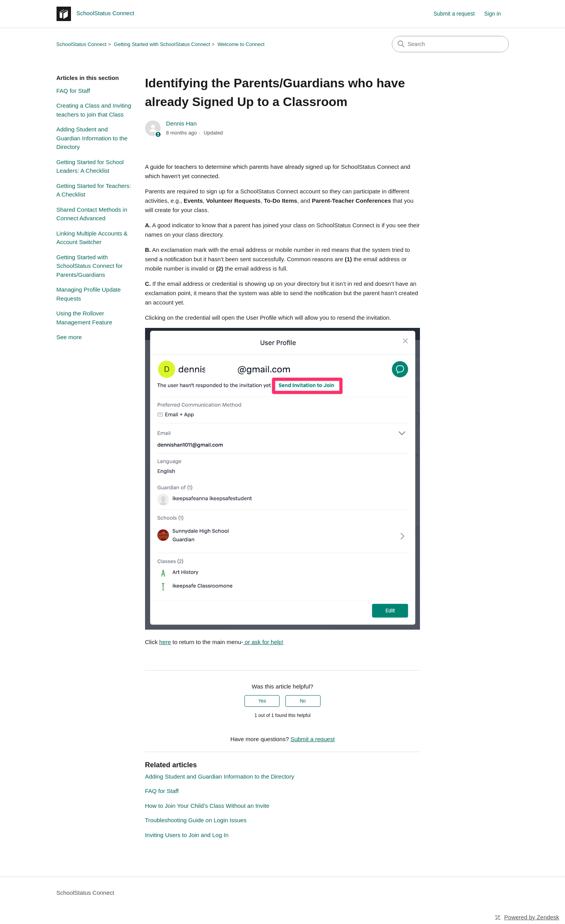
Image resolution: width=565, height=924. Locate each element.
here (165, 642)
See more (69, 337)
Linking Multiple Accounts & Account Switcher (92, 238)
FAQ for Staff (73, 91)
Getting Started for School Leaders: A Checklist (90, 166)
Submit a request (454, 14)
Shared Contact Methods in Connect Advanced (92, 214)
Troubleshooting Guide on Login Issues (196, 820)
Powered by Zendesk (532, 917)
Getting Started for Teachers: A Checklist (94, 190)
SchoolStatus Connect (82, 44)
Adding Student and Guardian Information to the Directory (92, 138)
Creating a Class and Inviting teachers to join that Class (94, 110)
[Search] (450, 44)
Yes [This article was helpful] (262, 701)
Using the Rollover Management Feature (84, 318)
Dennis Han (181, 123)
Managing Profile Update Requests (89, 294)
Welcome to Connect (241, 44)
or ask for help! (263, 642)
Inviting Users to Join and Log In (187, 835)
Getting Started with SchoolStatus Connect (162, 44)
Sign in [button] (493, 14)
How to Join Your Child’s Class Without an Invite (207, 806)
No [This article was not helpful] (303, 701)
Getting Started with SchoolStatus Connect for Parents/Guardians (90, 266)
